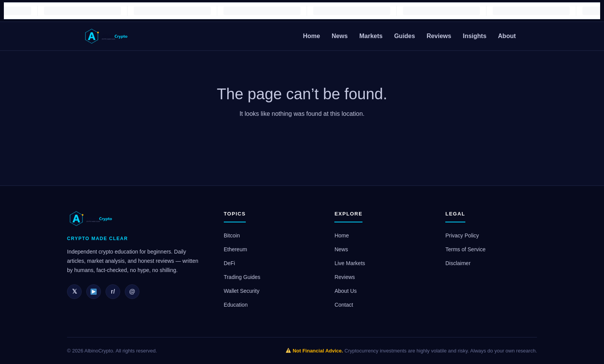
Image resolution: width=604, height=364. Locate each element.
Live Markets (350, 263)
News (340, 36)
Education (236, 305)
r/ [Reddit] (113, 291)
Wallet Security (242, 291)
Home (311, 36)
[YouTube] (94, 292)
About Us (346, 291)
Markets (371, 36)
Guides (404, 36)
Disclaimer (458, 263)
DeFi (230, 263)
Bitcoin (232, 235)
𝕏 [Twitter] (75, 291)
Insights (474, 36)
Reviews (439, 36)
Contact (344, 305)
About (507, 36)
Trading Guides (242, 277)
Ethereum (236, 249)
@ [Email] (132, 291)
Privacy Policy (462, 235)
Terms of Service (465, 249)
